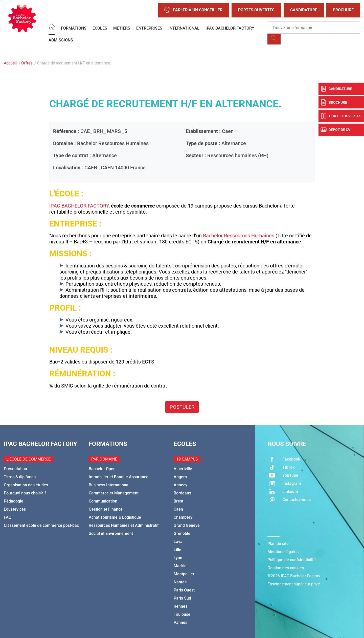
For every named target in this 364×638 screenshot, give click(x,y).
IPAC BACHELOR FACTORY (230, 28)
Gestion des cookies (286, 568)
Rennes (180, 606)
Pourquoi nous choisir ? (25, 493)
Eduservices (15, 509)
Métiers (122, 28)
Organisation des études (26, 485)
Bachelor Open (102, 469)
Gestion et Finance (106, 509)
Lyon (178, 558)
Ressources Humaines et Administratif (124, 525)
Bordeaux (182, 493)
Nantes (180, 582)
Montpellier (184, 574)
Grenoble (182, 533)
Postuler (182, 407)
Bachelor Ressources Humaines (239, 236)
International (184, 28)
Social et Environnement (111, 533)
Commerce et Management (114, 493)
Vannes (180, 622)
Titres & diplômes (20, 477)
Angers (180, 477)
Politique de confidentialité (292, 560)
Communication (103, 501)
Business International (109, 485)
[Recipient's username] (314, 28)
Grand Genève (187, 525)
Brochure (343, 10)
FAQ (8, 517)
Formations (74, 28)
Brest (178, 501)
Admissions (61, 40)
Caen (178, 509)
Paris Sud (182, 598)
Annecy (180, 485)
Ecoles (100, 28)
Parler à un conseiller (193, 10)
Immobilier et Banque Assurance (119, 477)
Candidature (304, 10)
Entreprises (149, 28)
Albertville (183, 469)
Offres (27, 63)
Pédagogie (14, 501)
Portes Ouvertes (256, 10)
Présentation (15, 469)
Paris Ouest (184, 590)
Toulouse (182, 614)
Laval (179, 542)
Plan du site (278, 544)
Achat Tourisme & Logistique (115, 517)
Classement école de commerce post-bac (41, 525)
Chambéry (183, 517)
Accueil (10, 63)
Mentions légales (283, 552)
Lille (177, 550)
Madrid (180, 566)
